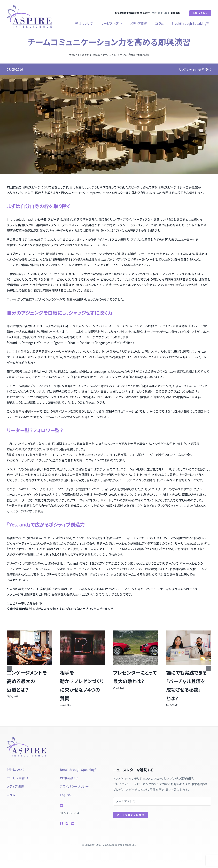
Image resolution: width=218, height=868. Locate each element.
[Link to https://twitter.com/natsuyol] (67, 823)
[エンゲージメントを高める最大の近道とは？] (29, 633)
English (176, 13)
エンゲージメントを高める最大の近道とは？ (27, 681)
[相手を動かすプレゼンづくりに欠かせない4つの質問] (82, 633)
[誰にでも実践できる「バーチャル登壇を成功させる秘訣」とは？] (189, 633)
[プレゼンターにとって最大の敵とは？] (136, 633)
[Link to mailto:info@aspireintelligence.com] (82, 806)
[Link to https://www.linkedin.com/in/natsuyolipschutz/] (77, 823)
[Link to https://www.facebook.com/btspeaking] (61, 823)
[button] (9, 668)
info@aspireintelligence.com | (134, 13)
